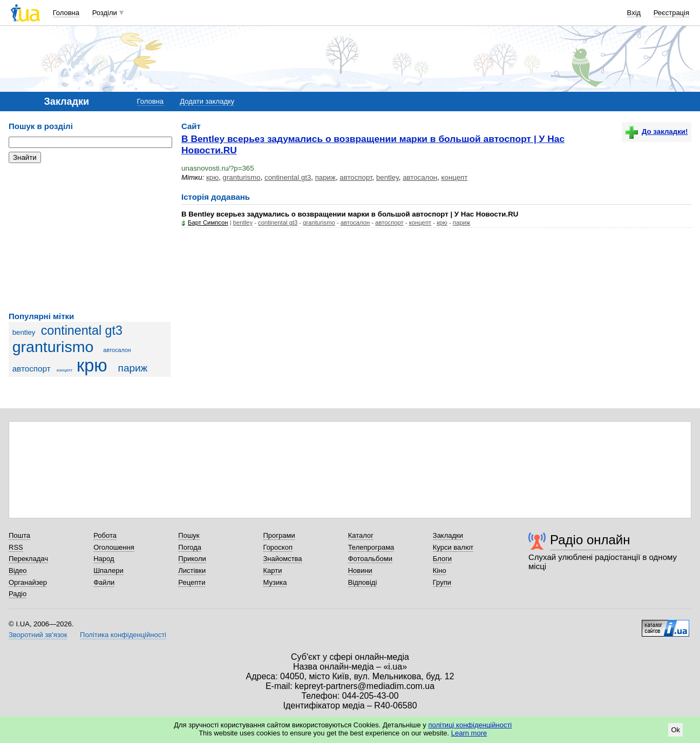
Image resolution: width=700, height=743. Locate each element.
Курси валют (453, 547)
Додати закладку (207, 101)
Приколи (192, 559)
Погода (190, 547)
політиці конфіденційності (470, 725)
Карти (272, 570)
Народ (104, 559)
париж (133, 368)
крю (92, 366)
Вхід (634, 13)
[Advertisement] (90, 238)
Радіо (18, 594)
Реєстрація (671, 13)
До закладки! (656, 131)
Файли (104, 582)
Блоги (442, 559)
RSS (16, 547)
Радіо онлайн (590, 540)
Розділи (105, 13)
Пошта (19, 535)
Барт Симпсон (208, 222)
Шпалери (108, 570)
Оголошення (114, 547)
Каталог (361, 535)
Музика (275, 582)
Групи (442, 582)
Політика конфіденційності (123, 635)
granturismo (53, 347)
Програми (279, 535)
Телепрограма (371, 547)
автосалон (117, 350)
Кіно (440, 570)
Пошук (189, 535)
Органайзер (28, 582)
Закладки (448, 535)
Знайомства (282, 559)
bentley (24, 332)
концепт (64, 370)
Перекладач (28, 559)
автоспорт (32, 369)
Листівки (192, 570)
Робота (105, 535)
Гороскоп (277, 547)
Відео (18, 570)
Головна (66, 13)
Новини (360, 570)
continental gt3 (82, 330)
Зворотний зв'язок (38, 635)
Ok (675, 730)
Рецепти (192, 582)
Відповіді (363, 582)
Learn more (469, 733)
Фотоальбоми (370, 559)
